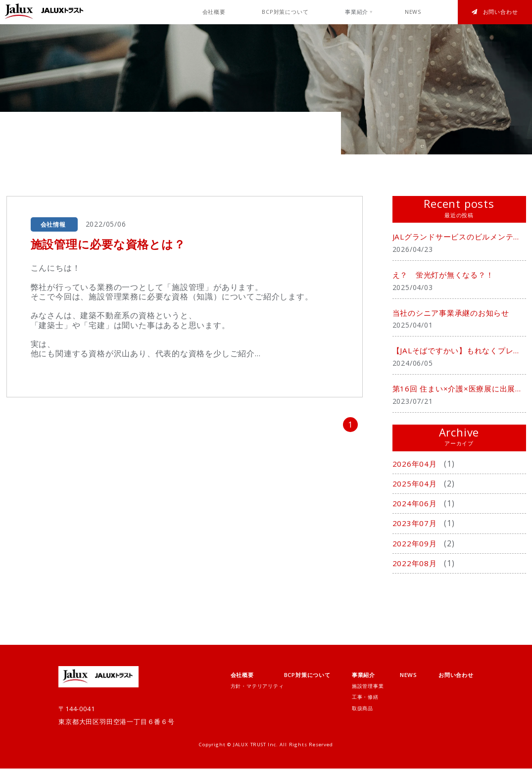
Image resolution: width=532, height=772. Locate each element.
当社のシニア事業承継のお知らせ (455, 314)
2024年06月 (416, 507)
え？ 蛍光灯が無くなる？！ (446, 276)
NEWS (413, 12)
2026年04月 (416, 467)
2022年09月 (416, 546)
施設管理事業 (368, 689)
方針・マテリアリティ (257, 689)
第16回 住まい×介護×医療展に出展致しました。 (459, 391)
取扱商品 (363, 711)
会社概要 (214, 12)
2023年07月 (416, 527)
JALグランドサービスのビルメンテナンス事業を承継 (459, 237)
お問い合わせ (495, 12)
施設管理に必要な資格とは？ (111, 244)
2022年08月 (416, 566)
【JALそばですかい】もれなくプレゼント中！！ (459, 353)
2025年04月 (416, 486)
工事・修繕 (365, 700)
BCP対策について (285, 12)
